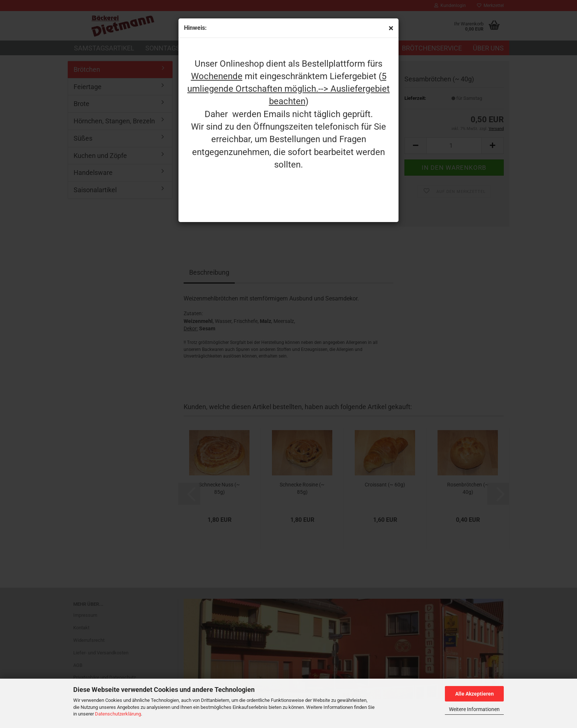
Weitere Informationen (474, 709)
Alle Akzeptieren (475, 694)
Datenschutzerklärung (118, 714)
